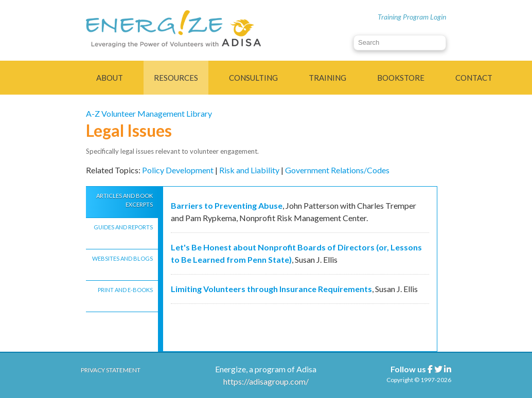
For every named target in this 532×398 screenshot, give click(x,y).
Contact (474, 78)
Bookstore (401, 78)
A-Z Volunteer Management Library (149, 113)
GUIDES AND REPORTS (123, 227)
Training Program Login (412, 17)
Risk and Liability (249, 170)
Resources (176, 78)
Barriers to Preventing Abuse (227, 205)
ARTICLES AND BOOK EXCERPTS (125, 200)
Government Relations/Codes (337, 170)
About (110, 78)
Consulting (253, 78)
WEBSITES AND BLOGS (122, 258)
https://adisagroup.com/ (266, 381)
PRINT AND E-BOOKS (125, 290)
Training (327, 78)
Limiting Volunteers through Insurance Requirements (271, 289)
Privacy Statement (111, 370)
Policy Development (178, 170)
